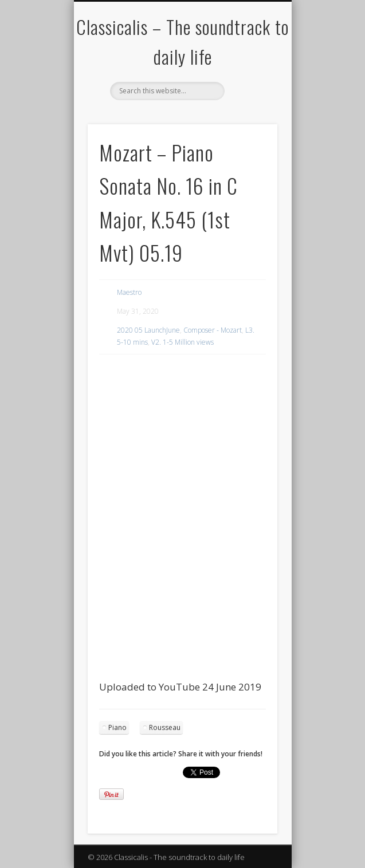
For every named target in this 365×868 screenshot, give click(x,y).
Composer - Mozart (213, 330)
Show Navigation (249, 102)
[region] (183, 385)
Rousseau (165, 727)
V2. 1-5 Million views (182, 342)
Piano (117, 727)
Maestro (129, 292)
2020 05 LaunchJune (148, 330)
